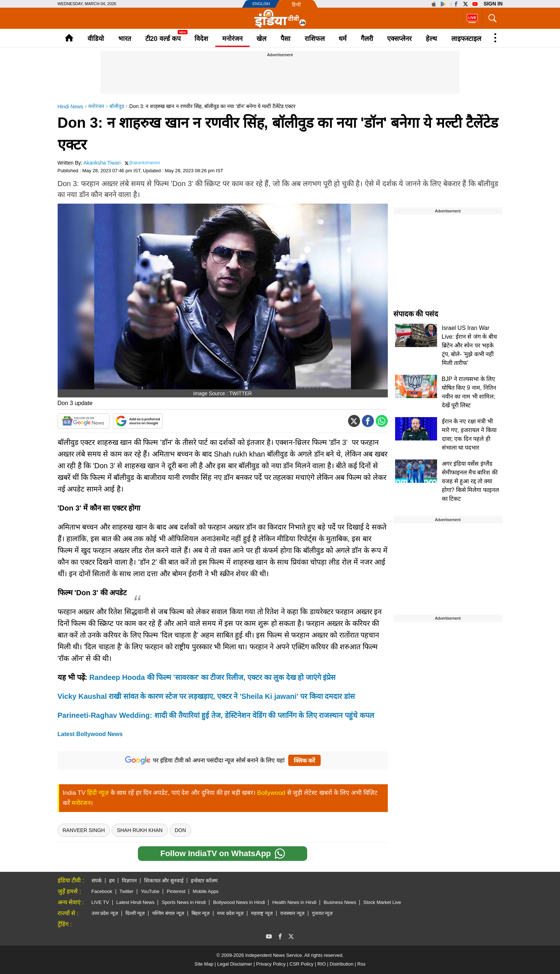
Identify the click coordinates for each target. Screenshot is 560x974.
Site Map (204, 964)
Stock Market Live (382, 902)
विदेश (201, 39)
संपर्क (97, 881)
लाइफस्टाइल (466, 39)
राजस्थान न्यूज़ (292, 913)
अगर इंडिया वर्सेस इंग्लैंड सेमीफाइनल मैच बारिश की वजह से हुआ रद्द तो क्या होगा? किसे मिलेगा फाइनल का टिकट (470, 481)
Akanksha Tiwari (102, 163)
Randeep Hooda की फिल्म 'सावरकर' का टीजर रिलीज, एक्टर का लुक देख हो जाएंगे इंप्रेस (213, 677)
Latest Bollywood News (90, 734)
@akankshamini (144, 163)
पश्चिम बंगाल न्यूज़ (168, 913)
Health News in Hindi (294, 902)
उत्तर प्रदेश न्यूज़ (105, 913)
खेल (261, 39)
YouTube (150, 891)
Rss (361, 964)
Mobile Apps (206, 891)
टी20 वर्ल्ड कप (163, 39)
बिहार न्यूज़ (201, 913)
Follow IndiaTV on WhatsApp (222, 854)
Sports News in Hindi (184, 902)
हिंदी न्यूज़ (98, 793)
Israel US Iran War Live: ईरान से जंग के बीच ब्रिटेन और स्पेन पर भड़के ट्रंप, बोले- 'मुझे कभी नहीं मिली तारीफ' (469, 345)
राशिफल (315, 39)
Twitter (127, 891)
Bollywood (271, 793)
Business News (340, 902)
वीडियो (96, 39)
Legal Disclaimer (235, 964)
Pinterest (176, 891)
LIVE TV (100, 902)
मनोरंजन (232, 39)
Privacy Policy (271, 964)
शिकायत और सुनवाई (164, 881)
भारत (125, 39)
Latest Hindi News (136, 902)
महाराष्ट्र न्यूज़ (262, 913)
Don (180, 830)
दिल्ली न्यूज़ (135, 913)
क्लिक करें (304, 761)
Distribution (342, 964)
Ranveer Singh (84, 830)
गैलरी (367, 39)
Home (69, 38)
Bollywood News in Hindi (239, 902)
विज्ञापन (129, 881)
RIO (322, 964)
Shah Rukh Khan (140, 830)
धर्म (343, 39)
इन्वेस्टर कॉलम (204, 881)
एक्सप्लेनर (399, 39)
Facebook (102, 891)
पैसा (285, 39)
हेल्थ (431, 39)
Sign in (493, 4)
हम (112, 881)
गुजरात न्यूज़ (323, 913)
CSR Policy (302, 964)
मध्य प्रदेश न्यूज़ (230, 913)
